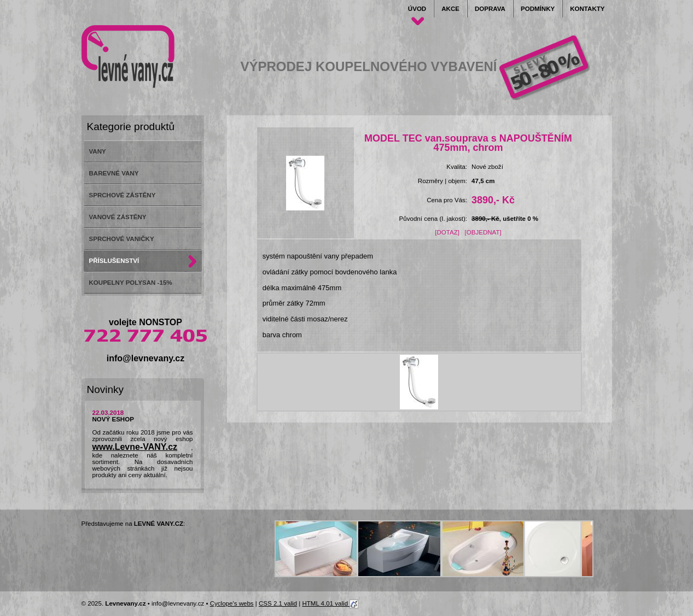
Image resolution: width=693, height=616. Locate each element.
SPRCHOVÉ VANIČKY (122, 239)
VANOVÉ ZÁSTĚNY (118, 217)
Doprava (490, 9)
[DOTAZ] (447, 232)
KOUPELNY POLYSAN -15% (131, 283)
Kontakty (587, 9)
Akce (450, 9)
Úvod (417, 9)
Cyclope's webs (232, 603)
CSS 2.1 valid (278, 603)
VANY (98, 151)
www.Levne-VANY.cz (135, 447)
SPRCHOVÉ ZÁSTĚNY (123, 195)
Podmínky (538, 9)
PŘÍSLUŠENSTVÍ (114, 261)
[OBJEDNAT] (483, 232)
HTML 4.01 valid (330, 603)
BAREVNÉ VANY (114, 173)
